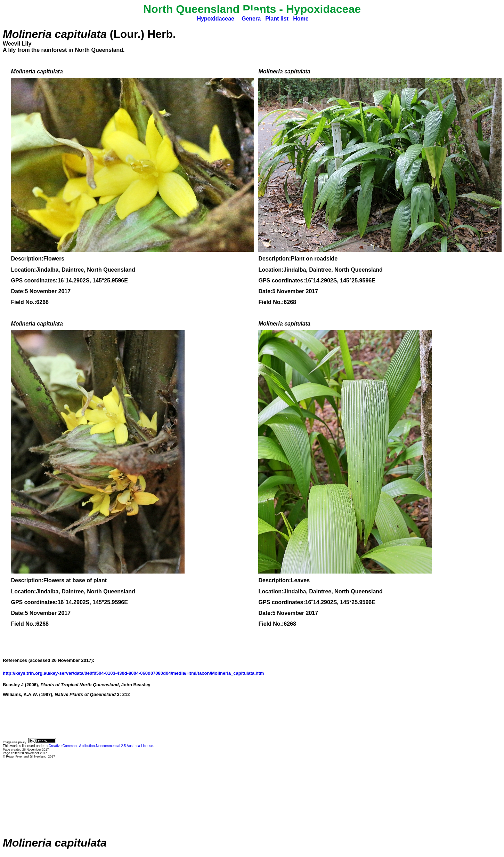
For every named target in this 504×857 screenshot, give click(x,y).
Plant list (277, 19)
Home (301, 19)
